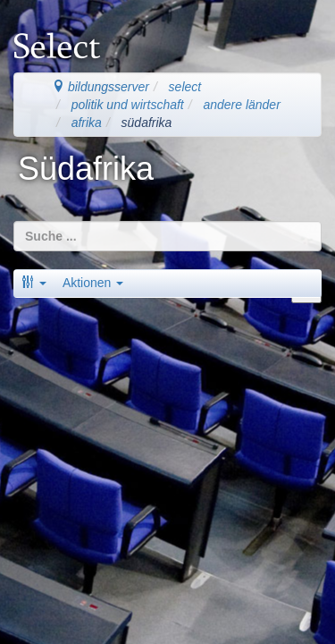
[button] (34, 283)
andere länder (241, 105)
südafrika (147, 123)
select (185, 87)
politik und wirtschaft (128, 105)
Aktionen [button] (93, 283)
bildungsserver (100, 87)
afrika (87, 123)
